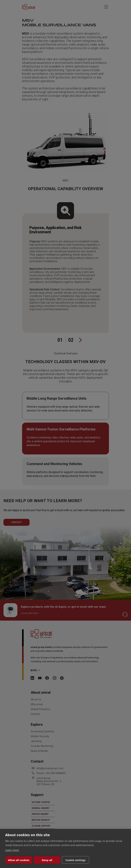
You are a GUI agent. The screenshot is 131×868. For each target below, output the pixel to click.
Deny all (43, 860)
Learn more (12, 850)
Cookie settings (69, 860)
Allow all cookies (18, 860)
